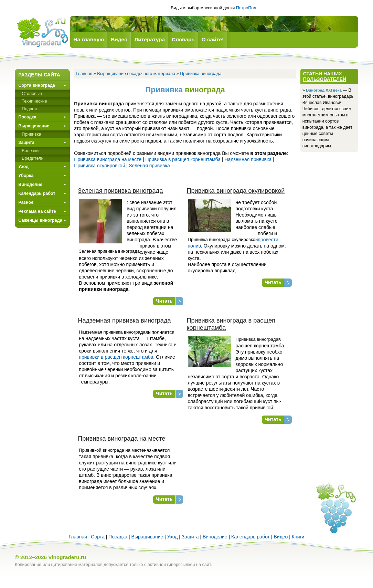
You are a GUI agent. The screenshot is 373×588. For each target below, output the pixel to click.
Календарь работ (37, 193)
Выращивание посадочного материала (136, 74)
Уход (23, 167)
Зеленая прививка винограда (120, 191)
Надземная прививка (248, 159)
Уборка (26, 176)
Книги (298, 537)
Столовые (32, 94)
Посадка (27, 117)
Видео (281, 537)
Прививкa (31, 134)
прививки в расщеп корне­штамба (116, 357)
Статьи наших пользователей (325, 76)
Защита (26, 143)
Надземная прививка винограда (124, 321)
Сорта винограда (37, 85)
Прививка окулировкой (99, 166)
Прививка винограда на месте (108, 159)
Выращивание (34, 126)
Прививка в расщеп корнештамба (183, 159)
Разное (26, 202)
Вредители (33, 158)
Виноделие (30, 185)
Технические (34, 101)
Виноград (42, 32)
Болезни (30, 151)
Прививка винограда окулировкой (236, 191)
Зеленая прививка (150, 166)
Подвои (29, 109)
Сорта (98, 537)
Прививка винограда (201, 74)
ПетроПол (246, 8)
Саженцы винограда (40, 220)
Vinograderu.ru (67, 557)
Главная (84, 74)
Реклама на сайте (37, 211)
